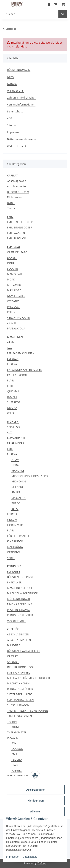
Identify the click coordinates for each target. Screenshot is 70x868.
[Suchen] (63, 14)
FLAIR (10, 380)
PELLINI (12, 312)
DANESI (12, 258)
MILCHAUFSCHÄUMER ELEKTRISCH (28, 678)
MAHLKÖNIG (15, 547)
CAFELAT (12, 656)
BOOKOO (17, 749)
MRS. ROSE (14, 290)
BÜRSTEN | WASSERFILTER (24, 651)
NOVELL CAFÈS (16, 296)
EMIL (10, 449)
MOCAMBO (14, 285)
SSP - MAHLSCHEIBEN (20, 700)
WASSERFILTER (16, 620)
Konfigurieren (36, 801)
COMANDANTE (16, 438)
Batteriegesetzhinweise (22, 139)
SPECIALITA (18, 498)
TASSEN (12, 721)
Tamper (12, 208)
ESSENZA (13, 359)
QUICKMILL (14, 391)
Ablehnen (36, 811)
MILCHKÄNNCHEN (18, 683)
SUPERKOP (14, 402)
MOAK (11, 279)
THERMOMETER (17, 732)
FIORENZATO (15, 525)
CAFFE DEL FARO (17, 252)
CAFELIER (13, 662)
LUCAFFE (12, 269)
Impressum (13, 857)
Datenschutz (30, 857)
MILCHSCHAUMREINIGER (22, 593)
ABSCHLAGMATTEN (19, 640)
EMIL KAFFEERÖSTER (20, 222)
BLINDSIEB (14, 572)
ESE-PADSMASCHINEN (21, 353)
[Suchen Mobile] (31, 14)
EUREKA (12, 364)
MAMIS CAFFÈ (16, 274)
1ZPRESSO (13, 427)
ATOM (15, 460)
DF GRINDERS (15, 443)
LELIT (10, 386)
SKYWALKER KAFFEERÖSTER (24, 370)
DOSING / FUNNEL (18, 672)
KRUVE (16, 727)
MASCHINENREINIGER (21, 588)
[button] (49, 4)
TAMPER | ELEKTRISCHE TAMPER (27, 711)
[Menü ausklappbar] (5, 2)
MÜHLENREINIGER (18, 599)
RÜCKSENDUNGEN (19, 70)
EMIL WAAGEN (16, 233)
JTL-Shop (41, 863)
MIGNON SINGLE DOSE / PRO (30, 476)
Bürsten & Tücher (18, 192)
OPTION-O (14, 552)
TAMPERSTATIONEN (20, 716)
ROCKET (12, 397)
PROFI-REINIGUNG (18, 610)
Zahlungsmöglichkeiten (22, 98)
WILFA (11, 413)
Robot (11, 203)
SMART (16, 492)
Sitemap (12, 125)
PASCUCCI (13, 307)
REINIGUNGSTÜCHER (20, 615)
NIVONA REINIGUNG (20, 604)
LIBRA (15, 465)
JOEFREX (17, 770)
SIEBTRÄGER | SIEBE (20, 694)
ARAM (11, 342)
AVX (9, 348)
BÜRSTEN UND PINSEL (21, 577)
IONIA (11, 263)
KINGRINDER (15, 541)
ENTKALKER (14, 582)
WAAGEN (13, 738)
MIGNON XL (19, 481)
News (11, 77)
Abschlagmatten (17, 186)
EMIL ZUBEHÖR (17, 238)
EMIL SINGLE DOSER (20, 227)
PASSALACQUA (16, 328)
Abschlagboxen (17, 181)
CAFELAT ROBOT (17, 375)
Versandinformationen (21, 104)
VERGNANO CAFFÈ (18, 318)
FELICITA (12, 514)
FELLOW (12, 520)
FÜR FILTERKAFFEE (18, 536)
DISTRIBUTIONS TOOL (21, 667)
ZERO (15, 509)
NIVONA (12, 408)
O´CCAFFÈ (13, 301)
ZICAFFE (12, 323)
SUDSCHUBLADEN (18, 705)
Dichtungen (14, 197)
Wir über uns (15, 91)
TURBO (16, 503)
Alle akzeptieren (36, 790)
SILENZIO (17, 487)
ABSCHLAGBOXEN (18, 634)
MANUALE (18, 471)
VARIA (11, 558)
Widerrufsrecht (17, 146)
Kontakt (12, 84)
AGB (10, 118)
